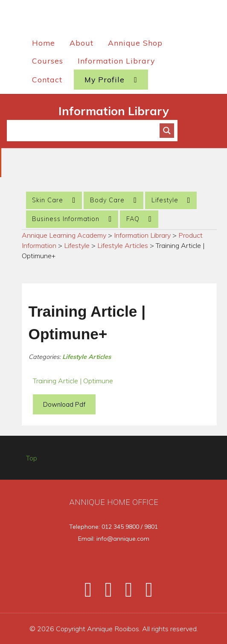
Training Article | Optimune (73, 381)
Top (32, 458)
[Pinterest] (144, 593)
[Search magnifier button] (167, 131)
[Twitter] (105, 593)
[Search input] (87, 131)
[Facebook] (84, 593)
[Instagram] (125, 593)
